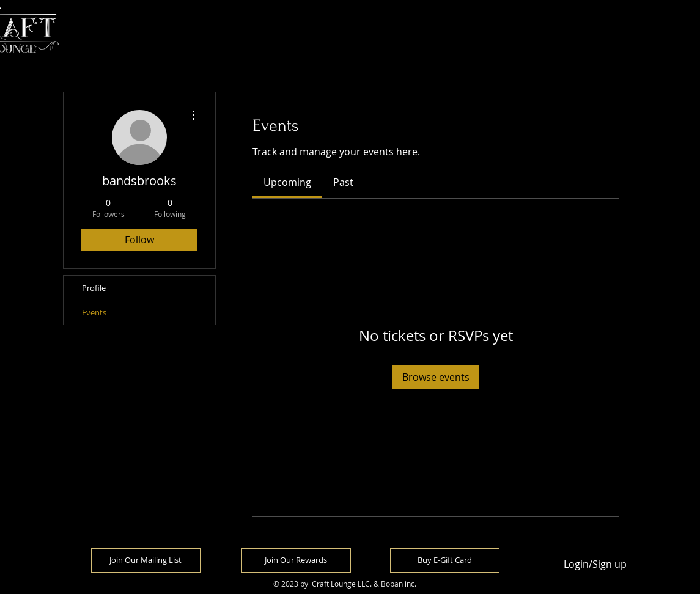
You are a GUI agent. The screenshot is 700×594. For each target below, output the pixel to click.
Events (94, 312)
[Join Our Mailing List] (146, 560)
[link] (287, 182)
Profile (94, 288)
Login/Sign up (595, 564)
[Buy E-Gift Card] (445, 560)
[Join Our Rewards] (296, 560)
